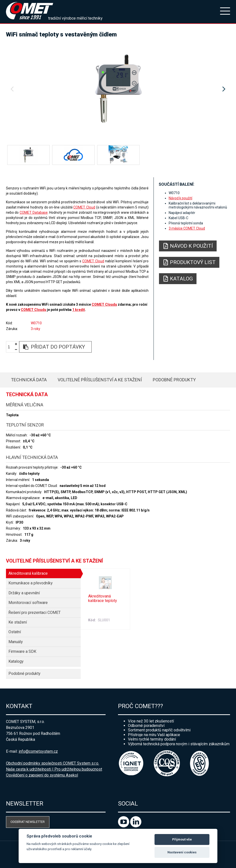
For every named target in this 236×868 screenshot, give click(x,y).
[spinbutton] (11, 347)
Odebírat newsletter (28, 822)
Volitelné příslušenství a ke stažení (100, 380)
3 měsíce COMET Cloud (187, 228)
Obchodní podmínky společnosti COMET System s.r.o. (53, 763)
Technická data (29, 380)
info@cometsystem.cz (38, 751)
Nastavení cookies (182, 852)
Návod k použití (180, 198)
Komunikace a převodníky (31, 583)
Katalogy (16, 661)
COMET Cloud (84, 207)
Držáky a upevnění (24, 593)
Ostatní (15, 632)
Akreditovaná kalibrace (28, 573)
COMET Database (34, 212)
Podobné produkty (174, 380)
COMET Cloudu (104, 304)
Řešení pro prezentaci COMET (35, 613)
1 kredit (79, 310)
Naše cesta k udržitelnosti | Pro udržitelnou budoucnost (54, 769)
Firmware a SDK (22, 651)
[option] (118, 89)
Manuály (16, 642)
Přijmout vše (182, 839)
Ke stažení (18, 622)
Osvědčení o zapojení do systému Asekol (42, 775)
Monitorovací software (28, 603)
